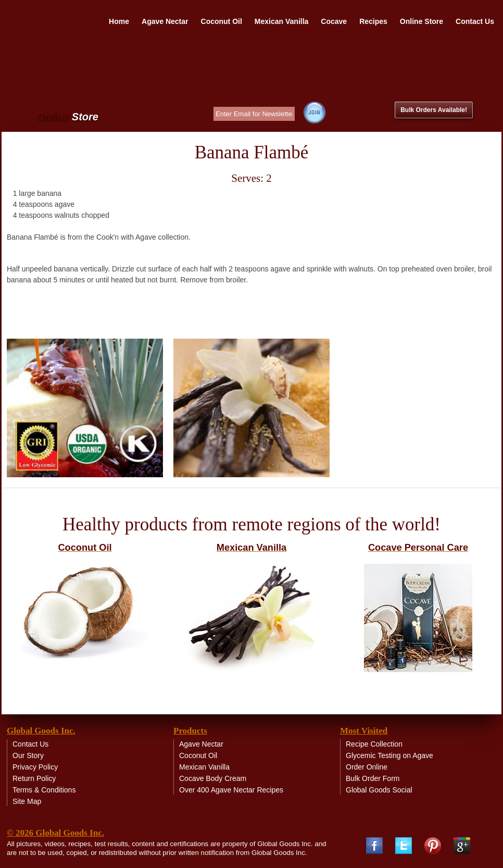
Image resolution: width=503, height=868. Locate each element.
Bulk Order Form (373, 778)
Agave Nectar (165, 21)
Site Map (27, 801)
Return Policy (34, 778)
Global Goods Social (379, 790)
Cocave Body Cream (213, 778)
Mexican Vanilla (282, 21)
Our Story (28, 755)
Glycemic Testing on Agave (389, 755)
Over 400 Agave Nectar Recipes (231, 790)
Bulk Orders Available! (434, 110)
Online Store (422, 21)
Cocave (334, 21)
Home (119, 21)
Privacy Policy (35, 767)
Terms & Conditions (44, 790)
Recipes (373, 21)
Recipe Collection (374, 744)
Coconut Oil (222, 21)
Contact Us (475, 21)
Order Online (367, 767)
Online (67, 117)
